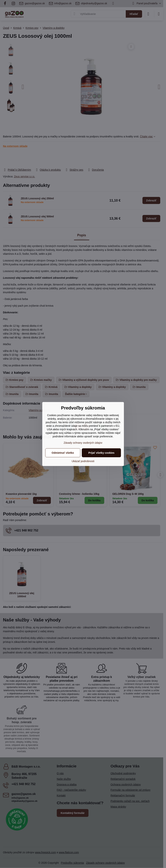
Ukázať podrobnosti (83, 461)
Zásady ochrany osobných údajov (83, 443)
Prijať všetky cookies (101, 453)
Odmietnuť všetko (63, 453)
